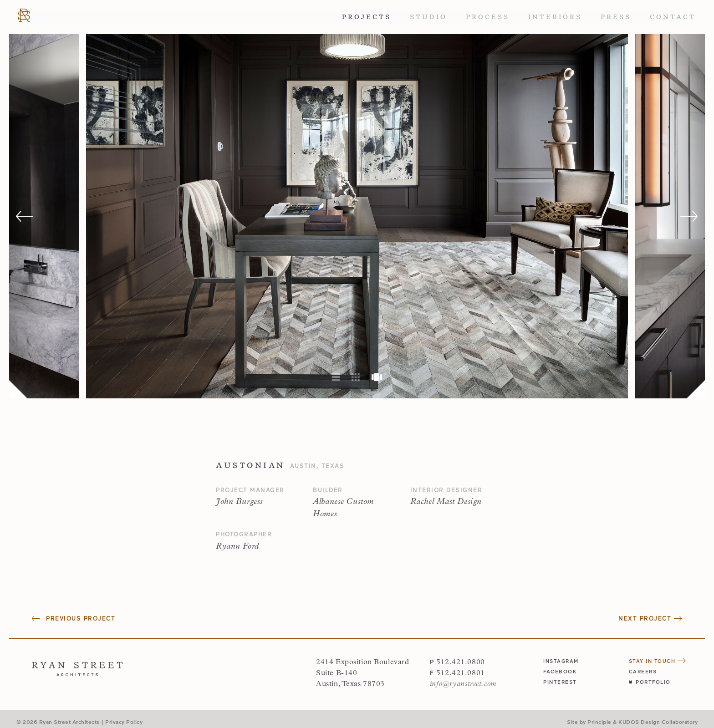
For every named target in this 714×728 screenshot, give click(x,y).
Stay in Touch (658, 661)
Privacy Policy (124, 722)
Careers (643, 671)
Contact (673, 17)
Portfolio (650, 682)
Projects (367, 17)
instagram (561, 661)
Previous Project (74, 618)
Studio (428, 17)
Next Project (650, 618)
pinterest (560, 682)
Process (488, 17)
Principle (599, 722)
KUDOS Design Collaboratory (658, 722)
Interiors (555, 17)
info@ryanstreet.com (463, 684)
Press (616, 17)
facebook (560, 671)
